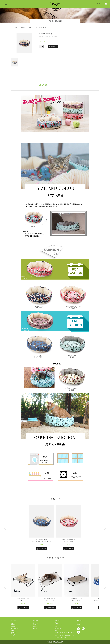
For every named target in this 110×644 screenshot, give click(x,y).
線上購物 (14, 620)
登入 (98, 4)
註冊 (100, 4)
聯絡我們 (58, 620)
